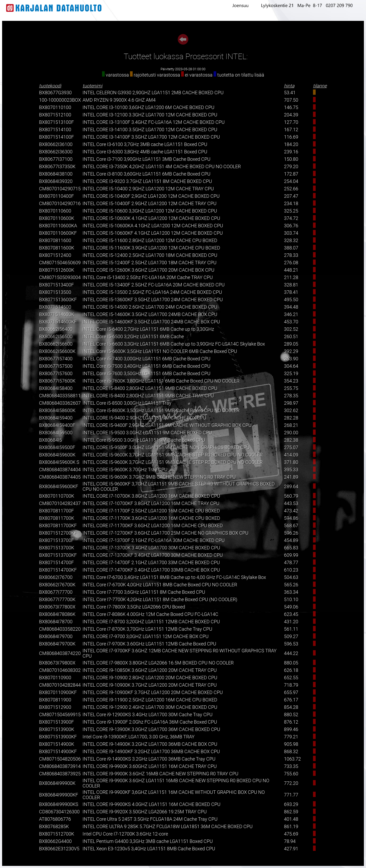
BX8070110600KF (58, 233)
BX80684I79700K (57, 644)
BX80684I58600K (57, 411)
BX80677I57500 (56, 366)
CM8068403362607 (60, 403)
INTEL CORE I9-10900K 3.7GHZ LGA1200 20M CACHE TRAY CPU (150, 685)
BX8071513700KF (58, 555)
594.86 (291, 518)
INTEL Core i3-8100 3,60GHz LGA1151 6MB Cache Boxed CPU (146, 174)
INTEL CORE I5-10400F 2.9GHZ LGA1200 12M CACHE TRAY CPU (150, 204)
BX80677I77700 (56, 592)
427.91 (291, 849)
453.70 (291, 322)
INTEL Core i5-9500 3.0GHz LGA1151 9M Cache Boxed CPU (144, 440)
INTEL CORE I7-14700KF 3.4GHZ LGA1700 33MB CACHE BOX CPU (151, 570)
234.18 (291, 204)
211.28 (291, 277)
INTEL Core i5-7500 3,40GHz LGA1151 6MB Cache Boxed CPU (146, 366)
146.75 (291, 107)
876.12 (291, 722)
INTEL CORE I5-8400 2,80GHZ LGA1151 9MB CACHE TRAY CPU (148, 396)
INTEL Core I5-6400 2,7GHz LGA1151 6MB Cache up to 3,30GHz (148, 329)
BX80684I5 (50, 440)
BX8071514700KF (58, 570)
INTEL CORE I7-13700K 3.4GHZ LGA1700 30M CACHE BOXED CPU (151, 548)
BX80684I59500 (56, 433)
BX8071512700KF (58, 533)
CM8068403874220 (60, 653)
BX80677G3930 (55, 93)
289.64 (291, 487)
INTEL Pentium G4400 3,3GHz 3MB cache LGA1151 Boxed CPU (148, 841)
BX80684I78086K (57, 614)
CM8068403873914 (60, 766)
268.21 (291, 425)
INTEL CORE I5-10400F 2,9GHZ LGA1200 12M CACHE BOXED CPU (151, 196)
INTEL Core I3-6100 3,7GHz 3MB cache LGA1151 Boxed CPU (145, 144)
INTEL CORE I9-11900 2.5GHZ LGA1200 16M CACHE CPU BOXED (150, 700)
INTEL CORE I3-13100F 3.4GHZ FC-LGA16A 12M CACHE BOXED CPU (154, 122)
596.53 (291, 644)
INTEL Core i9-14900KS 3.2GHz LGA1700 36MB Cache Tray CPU (149, 759)
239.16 (291, 152)
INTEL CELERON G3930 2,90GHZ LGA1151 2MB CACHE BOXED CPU (153, 93)
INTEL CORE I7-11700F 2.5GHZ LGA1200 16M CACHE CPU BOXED (151, 511)
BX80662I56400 (56, 329)
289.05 (291, 344)
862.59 (291, 812)
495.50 (291, 300)
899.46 (291, 729)
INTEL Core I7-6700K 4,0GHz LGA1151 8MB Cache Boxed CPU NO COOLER (160, 585)
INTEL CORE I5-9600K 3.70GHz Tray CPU (125, 470)
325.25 (291, 211)
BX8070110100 (55, 107)
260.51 (291, 337)
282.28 (291, 418)
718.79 (291, 685)
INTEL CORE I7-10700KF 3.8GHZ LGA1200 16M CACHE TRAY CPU (151, 503)
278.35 (291, 396)
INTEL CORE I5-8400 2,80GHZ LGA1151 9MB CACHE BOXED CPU (150, 388)
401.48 (291, 819)
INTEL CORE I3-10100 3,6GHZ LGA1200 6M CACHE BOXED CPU (148, 107)
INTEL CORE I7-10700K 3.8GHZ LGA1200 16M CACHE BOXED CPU (151, 496)
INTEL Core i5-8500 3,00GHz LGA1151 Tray (127, 403)
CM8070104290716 (60, 204)
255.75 (291, 388)
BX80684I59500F (57, 447)
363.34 (291, 592)
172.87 (291, 174)
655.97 (291, 692)
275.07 (291, 447)
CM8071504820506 (60, 759)
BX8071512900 (55, 707)
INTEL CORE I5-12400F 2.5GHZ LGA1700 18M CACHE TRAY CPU (150, 263)
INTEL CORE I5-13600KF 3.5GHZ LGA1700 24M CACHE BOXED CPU (153, 300)
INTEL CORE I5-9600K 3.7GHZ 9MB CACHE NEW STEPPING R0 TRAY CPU (159, 477)
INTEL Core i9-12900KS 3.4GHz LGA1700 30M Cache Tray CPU (148, 715)
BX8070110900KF (58, 692)
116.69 (291, 137)
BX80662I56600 (56, 344)
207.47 (291, 196)
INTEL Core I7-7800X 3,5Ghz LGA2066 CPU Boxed (134, 607)
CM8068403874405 (60, 477)
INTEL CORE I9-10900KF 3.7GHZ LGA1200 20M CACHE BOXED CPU (153, 692)
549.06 (291, 607)
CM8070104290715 (60, 189)
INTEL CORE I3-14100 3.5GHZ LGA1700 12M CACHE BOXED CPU (150, 130)
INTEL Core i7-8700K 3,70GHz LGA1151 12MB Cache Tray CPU (147, 629)
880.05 (291, 663)
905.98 (291, 744)
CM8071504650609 (60, 263)
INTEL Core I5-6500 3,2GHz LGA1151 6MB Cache (133, 337)
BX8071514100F (56, 137)
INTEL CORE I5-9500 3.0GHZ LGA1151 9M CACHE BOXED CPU (147, 433)
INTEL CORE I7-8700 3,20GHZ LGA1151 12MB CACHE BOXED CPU (151, 622)
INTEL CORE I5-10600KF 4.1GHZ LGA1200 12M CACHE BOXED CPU (153, 233)
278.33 (291, 255)
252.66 (291, 189)
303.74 (291, 233)
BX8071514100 (55, 130)
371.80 (291, 462)
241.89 (291, 477)
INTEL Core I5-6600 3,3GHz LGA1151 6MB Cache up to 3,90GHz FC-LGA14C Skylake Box (174, 344)
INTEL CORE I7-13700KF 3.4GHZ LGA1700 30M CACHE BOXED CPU (153, 555)
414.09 (291, 455)
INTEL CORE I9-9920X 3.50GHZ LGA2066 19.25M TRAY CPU (145, 812)
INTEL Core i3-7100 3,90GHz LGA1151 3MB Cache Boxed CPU (146, 159)
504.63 (291, 577)
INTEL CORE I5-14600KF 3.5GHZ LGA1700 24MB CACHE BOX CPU (151, 322)
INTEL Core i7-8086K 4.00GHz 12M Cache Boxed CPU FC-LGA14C (150, 614)
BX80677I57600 (56, 374)
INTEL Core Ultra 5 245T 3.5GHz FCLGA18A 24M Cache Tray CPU (150, 819)
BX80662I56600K (57, 351)
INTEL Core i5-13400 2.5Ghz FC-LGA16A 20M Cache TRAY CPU (148, 277)
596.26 (291, 533)
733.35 (291, 766)
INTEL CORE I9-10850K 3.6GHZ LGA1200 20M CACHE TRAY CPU (150, 670)
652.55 (291, 678)
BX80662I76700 (56, 577)
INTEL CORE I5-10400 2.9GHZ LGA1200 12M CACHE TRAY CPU (148, 189)
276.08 (291, 263)
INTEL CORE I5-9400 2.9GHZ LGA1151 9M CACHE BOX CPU (144, 418)
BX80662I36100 (56, 144)
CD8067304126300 (59, 812)
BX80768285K (54, 827)
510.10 (291, 600)
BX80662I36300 (56, 152)
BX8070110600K (57, 218)
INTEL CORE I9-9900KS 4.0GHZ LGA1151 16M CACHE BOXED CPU (151, 804)
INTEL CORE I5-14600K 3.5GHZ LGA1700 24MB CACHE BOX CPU (150, 314)
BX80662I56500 (56, 337)
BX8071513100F (56, 122)
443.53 (291, 503)
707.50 (291, 100)
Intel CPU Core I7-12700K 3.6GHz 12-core (125, 834)
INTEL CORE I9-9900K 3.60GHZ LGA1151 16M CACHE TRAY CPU (150, 766)
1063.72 (292, 759)
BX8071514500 (55, 307)
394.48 (291, 307)
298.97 (291, 403)
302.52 (291, 329)
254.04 (291, 181)
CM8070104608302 (60, 670)
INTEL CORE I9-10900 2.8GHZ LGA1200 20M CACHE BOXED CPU (150, 678)
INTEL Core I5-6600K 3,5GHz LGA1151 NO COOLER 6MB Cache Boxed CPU (160, 351)
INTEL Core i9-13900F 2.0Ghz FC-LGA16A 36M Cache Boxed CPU (150, 722)
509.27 (291, 636)
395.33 (291, 470)
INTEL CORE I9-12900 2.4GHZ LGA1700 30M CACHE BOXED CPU (150, 707)
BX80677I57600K (57, 381)
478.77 (291, 563)
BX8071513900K (57, 729)
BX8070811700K (57, 518)
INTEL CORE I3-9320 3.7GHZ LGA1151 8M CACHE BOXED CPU (147, 181)
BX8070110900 (55, 678)
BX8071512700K (57, 834)
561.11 (291, 629)
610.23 (291, 570)
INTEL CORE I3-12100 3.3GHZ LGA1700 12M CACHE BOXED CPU (150, 115)
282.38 (291, 440)
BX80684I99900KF (59, 795)
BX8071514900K (57, 744)
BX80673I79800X (57, 663)
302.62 (291, 411)
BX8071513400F (56, 285)
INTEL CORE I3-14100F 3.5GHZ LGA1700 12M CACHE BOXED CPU (151, 137)
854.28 (291, 707)
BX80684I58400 (56, 388)
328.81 (291, 285)
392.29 (291, 351)
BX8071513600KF (58, 300)
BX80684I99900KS (59, 804)
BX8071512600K (57, 270)
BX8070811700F (56, 511)
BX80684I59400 (56, 418)
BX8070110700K (57, 496)
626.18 (291, 670)
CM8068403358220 (60, 629)
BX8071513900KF (58, 737)
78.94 (290, 841)
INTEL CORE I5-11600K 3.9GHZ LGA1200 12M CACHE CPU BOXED (151, 248)
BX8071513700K (57, 548)
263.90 (291, 359)
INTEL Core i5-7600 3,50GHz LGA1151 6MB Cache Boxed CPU (146, 374)
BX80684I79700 (56, 636)
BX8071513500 (55, 292)
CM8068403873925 (60, 774)
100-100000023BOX (60, 100)
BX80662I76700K (57, 585)
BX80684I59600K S (59, 462)
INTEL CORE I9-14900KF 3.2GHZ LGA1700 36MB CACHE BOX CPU (151, 752)
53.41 (290, 93)
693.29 (291, 804)
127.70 (291, 122)
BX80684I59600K (57, 455)
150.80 (291, 159)
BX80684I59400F (57, 425)
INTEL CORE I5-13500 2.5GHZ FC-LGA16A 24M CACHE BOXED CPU (152, 292)
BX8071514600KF (58, 322)
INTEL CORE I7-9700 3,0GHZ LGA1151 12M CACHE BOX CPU (146, 636)
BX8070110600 (55, 211)
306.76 (291, 226)
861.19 (291, 827)
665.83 (291, 548)
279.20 (291, 167)
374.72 (291, 218)
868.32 (291, 752)
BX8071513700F (56, 540)
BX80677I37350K (57, 167)
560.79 (291, 496)
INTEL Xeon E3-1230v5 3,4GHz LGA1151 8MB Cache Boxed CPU (149, 849)
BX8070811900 (55, 700)
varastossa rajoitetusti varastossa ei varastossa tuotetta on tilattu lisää (183, 75)
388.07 (291, 248)
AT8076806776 (55, 819)
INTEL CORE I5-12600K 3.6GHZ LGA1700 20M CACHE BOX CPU (148, 270)
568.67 (291, 526)
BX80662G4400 (55, 841)
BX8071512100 (55, 115)
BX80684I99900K (57, 783)
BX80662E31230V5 (59, 849)
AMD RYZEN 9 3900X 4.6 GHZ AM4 (119, 100)
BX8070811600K (57, 248)
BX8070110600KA (58, 226)
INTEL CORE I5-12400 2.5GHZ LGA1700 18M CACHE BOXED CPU (150, 255)
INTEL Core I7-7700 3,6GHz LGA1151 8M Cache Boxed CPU (144, 592)
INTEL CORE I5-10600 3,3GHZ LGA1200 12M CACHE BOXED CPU (150, 211)
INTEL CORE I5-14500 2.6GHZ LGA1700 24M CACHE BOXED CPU (150, 307)
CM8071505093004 (60, 277)
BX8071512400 (55, 255)
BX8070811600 (55, 240)
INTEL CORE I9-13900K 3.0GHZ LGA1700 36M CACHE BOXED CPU (151, 729)
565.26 (291, 585)
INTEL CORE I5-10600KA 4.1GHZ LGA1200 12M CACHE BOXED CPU (153, 226)
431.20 (291, 622)
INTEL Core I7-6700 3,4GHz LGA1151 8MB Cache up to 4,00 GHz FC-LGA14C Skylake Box (174, 577)
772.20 (291, 783)
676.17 (291, 700)
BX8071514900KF (58, 752)
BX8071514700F (56, 563)
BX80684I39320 (56, 181)
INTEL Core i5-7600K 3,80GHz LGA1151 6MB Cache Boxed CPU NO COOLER (161, 381)
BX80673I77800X (57, 607)
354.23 (291, 381)
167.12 (291, 130)
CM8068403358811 (60, 396)
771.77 (291, 795)
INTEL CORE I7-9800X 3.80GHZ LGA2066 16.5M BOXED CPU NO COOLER (158, 663)
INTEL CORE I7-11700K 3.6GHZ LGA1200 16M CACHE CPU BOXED (151, 518)
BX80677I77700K (57, 600)
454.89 (291, 540)
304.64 (291, 366)
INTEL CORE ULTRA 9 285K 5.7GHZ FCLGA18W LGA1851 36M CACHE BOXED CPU (168, 827)
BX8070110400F (56, 196)
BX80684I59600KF (59, 487)
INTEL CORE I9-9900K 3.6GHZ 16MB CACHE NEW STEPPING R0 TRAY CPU (160, 774)
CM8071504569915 (60, 715)
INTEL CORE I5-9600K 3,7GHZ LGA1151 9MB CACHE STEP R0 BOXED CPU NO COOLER (173, 455)
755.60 (291, 774)
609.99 (291, 555)
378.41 (291, 292)
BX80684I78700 (56, 622)
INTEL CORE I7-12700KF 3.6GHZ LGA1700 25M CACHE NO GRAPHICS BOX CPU (165, 533)
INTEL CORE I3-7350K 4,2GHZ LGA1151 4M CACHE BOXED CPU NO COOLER (162, 167)
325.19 (291, 374)
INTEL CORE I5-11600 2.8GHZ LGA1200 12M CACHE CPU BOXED (150, 240)
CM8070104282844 (60, 685)
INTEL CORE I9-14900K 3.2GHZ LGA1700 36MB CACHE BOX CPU (150, 744)
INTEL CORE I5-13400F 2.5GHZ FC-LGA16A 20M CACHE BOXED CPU (154, 285)
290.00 (291, 433)
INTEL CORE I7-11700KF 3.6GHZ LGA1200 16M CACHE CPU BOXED (153, 526)
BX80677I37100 (56, 159)
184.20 (291, 144)
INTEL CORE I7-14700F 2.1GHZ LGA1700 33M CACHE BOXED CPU (151, 563)
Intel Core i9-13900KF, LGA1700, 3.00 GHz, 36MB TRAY (139, 737)
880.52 (291, 715)
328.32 (291, 240)
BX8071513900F (56, 722)
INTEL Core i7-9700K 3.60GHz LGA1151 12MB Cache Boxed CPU (149, 644)
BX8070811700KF (58, 526)
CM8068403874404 (60, 470)
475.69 (291, 834)
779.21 (291, 737)
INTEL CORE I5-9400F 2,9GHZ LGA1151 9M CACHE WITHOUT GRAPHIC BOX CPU (167, 425)
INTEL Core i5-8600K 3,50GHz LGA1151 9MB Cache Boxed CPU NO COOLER (161, 411)
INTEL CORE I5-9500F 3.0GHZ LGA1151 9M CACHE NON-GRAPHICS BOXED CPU (166, 447)
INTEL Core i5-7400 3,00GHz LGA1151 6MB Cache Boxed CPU (146, 359)
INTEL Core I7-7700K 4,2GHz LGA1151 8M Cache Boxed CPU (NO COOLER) (160, 600)
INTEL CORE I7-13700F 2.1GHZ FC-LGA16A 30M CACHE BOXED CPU (154, 540)
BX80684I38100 (56, 174)
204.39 (291, 115)
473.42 (291, 511)
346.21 (291, 314)
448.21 (291, 270)
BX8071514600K (57, 314)
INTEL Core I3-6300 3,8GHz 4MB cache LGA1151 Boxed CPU (145, 152)
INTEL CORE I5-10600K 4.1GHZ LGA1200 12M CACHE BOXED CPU (151, 218)
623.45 (291, 614)
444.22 (291, 653)
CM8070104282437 (60, 503)
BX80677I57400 (56, 359)
